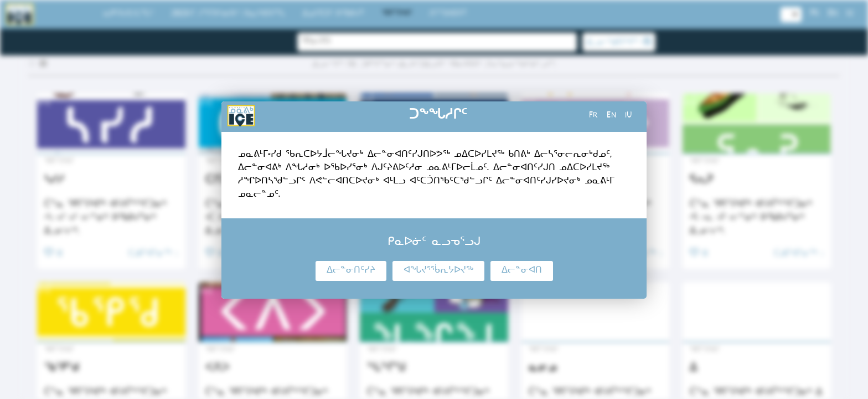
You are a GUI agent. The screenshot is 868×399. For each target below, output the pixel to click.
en (611, 116)
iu (629, 116)
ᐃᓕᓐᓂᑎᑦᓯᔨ (351, 271)
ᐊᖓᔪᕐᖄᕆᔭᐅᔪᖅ (438, 271)
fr (593, 116)
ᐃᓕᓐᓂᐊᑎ (522, 271)
